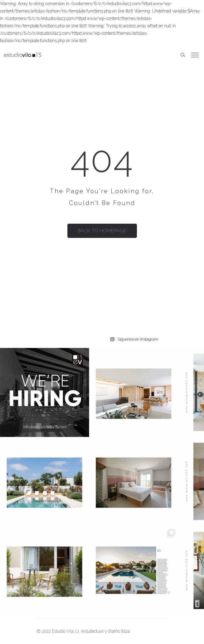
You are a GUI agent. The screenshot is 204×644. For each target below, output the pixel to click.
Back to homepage (102, 231)
